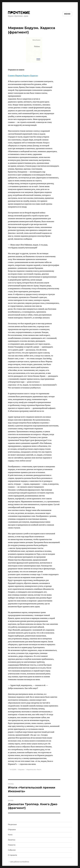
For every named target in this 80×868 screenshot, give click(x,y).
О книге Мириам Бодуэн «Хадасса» (23, 76)
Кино (10, 835)
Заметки (12, 840)
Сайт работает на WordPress (19, 862)
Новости (12, 845)
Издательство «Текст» (34, 770)
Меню (67, 14)
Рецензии (12, 824)
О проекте (12, 855)
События (12, 850)
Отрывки (21, 770)
